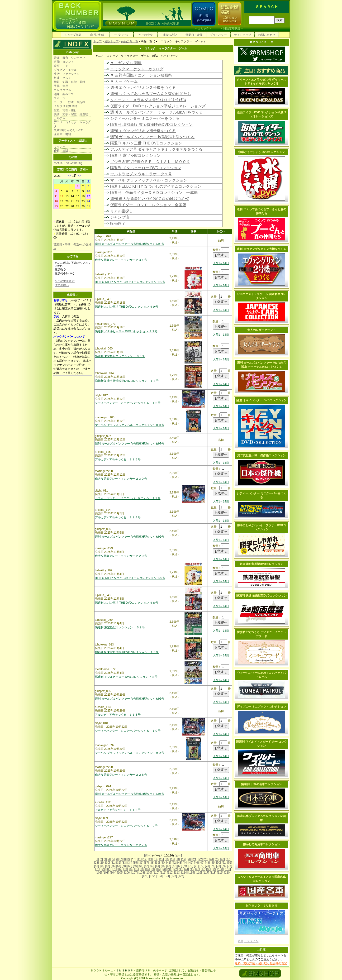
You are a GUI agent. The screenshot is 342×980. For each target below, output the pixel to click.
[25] (217, 859)
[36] (141, 863)
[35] (135, 863)
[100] (221, 869)
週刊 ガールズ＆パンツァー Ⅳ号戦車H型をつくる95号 (130, 699)
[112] (170, 873)
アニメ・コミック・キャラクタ (72, 124)
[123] (159, 876)
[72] (202, 866)
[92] (175, 869)
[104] (113, 873)
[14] (156, 859)
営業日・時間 (194, 35)
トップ (98, 41)
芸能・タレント (64, 62)
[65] (163, 866)
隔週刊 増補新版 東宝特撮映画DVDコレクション (151, 125)
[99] (214, 869)
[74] (213, 866)
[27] (228, 859)
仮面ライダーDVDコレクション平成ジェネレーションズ (158, 106)
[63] (152, 866)
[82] (120, 869)
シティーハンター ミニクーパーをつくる (145, 118)
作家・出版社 (62, 151)
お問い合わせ (267, 35)
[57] (119, 866)
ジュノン (251, 941)
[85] (137, 869)
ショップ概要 (73, 35)
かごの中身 (146, 35)
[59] (130, 866)
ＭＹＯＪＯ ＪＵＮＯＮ (261, 906)
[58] (124, 866)
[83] (125, 869)
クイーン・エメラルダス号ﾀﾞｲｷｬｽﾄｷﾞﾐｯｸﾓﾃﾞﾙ (148, 100)
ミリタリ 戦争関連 (66, 106)
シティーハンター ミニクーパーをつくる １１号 (128, 498)
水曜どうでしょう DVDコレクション (262, 152)
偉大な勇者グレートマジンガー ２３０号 (121, 479)
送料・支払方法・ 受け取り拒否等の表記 (261, 963)
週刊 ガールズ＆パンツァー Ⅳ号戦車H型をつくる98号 (130, 244)
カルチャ (60, 118)
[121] (145, 876)
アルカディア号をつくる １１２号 (118, 810)
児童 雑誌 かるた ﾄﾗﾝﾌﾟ (69, 130)
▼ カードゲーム (124, 81)
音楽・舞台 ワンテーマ (70, 58)
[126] (181, 876)
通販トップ (112, 41)
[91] (170, 869)
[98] (209, 869)
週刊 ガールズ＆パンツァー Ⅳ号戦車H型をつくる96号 (130, 537)
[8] (125, 859)
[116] (199, 873)
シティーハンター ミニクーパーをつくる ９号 (126, 826)
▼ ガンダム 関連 (126, 63)
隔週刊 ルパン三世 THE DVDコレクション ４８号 (127, 603)
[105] (120, 873)
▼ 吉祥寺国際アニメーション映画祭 (141, 75)
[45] (191, 863)
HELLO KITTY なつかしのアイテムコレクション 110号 (130, 282)
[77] (230, 866)
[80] (109, 869)
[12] (145, 859)
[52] (230, 863)
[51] (224, 863)
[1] (97, 859)
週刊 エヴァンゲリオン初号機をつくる (143, 131)
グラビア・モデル (65, 70)
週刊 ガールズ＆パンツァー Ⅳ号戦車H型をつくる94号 (130, 794)
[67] (174, 866)
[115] (192, 873)
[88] (153, 869)
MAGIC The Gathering (68, 163)
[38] (152, 863)
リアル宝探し (122, 211)
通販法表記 (170, 35)
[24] (211, 859)
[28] (96, 863)
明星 (241, 941)
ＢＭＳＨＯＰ (125, 970)
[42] (174, 863)
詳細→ (84, 169)
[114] (184, 873)
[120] (227, 873)
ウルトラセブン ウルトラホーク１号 (141, 174)
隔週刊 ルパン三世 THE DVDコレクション (146, 143)
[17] (173, 859)
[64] (157, 866)
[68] (180, 866)
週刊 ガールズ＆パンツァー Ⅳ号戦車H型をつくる (152, 137)
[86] (142, 869)
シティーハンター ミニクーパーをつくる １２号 (128, 403)
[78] (98, 869)
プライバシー (218, 35)
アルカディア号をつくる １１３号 (118, 715)
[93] (181, 869)
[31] (113, 863)
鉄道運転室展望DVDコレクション (261, 564)
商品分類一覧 (130, 41)
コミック (203, 29)
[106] (127, 873)
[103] (106, 873)
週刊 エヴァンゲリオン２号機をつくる (143, 88)
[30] (108, 863)
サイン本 (60, 147)
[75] (218, 866)
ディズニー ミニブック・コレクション (261, 707)
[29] (102, 863)
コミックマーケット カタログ (137, 69)
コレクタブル (62, 90)
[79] (103, 869)
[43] (180, 863)
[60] (135, 866)
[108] (142, 873)
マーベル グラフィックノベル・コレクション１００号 (130, 425)
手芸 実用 (61, 86)
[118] (213, 873)
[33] (124, 863)
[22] (200, 859)
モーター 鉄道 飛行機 (70, 102)
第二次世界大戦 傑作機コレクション (261, 455)
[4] (109, 859)
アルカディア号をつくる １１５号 (118, 459)
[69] (185, 866)
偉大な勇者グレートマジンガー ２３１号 (121, 260)
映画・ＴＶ (61, 66)
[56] (113, 866)
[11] (139, 859)
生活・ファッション (67, 74)
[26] (223, 859)
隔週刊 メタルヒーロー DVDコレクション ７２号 (126, 677)
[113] (177, 873)
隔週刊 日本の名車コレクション (261, 784)
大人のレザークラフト (261, 330)
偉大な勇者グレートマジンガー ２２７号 (121, 845)
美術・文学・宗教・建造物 (71, 114)
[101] (228, 869)
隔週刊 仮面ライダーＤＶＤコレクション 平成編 (154, 193)
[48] (207, 863)
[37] (146, 863)
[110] (156, 873)
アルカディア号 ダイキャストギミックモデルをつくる (156, 149)
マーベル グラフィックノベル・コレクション (149, 180)
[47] (202, 863)
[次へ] (178, 856)
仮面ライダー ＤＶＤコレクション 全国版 (148, 205)
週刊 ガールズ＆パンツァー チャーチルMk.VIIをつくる (157, 112)
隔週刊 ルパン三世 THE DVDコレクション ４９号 (127, 307)
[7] (121, 859)
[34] (130, 863)
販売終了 (118, 223)
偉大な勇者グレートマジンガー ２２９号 (121, 556)
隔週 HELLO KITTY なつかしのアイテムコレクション (156, 186)
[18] (178, 859)
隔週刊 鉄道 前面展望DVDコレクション (261, 596)
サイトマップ (242, 35)
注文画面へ (62, 285)
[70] (191, 866)
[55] (108, 866)
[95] (192, 869)
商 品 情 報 (97, 35)
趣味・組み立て (64, 94)
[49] (213, 863)
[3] (105, 859)
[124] (167, 876)
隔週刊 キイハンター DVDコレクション (261, 400)
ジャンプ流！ (122, 217)
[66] (169, 866)
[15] (161, 859)
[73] (207, 866)
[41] (169, 863)
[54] (102, 866)
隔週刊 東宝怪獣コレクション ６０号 (120, 356)
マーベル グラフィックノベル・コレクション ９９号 (130, 753)
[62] (146, 866)
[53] (96, 866)
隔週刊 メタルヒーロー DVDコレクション (146, 168)
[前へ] (148, 856)
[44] (185, 863)
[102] (99, 873)
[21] (195, 859)
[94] (186, 869)
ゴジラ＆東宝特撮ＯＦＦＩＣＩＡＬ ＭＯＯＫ (150, 162)
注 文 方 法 (121, 35)
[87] (147, 869)
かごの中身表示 (65, 281)
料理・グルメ (62, 78)
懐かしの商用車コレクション (261, 844)
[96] (198, 869)
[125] (174, 876)
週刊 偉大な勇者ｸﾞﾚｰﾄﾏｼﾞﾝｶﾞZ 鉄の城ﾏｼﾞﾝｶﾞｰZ (150, 199)
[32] (119, 863)
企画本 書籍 (62, 134)
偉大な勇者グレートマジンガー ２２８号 (121, 775)
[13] (150, 859)
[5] (113, 859)
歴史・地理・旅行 (65, 110)
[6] (117, 859)
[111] (163, 873)
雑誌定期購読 (232, 29)
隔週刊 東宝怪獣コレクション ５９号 (120, 627)
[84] (131, 869)
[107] (135, 873)
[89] (159, 869)
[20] (189, 859)
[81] (114, 869)
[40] (163, 863)
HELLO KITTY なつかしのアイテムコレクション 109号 (130, 578)
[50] (218, 863)
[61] (141, 866)
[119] (220, 873)
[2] (101, 859)
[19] (184, 859)
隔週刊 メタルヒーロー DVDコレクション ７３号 (126, 331)
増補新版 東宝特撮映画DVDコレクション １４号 (127, 381)
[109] (149, 873)
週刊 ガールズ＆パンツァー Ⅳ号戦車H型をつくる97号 (130, 444)
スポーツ (60, 98)
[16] (167, 859)
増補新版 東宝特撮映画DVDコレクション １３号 (127, 652)
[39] (157, 863)
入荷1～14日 (221, 263)
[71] (196, 866)
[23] (206, 859)
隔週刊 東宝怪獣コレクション (135, 155)
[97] (203, 869)
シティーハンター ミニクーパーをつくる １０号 (128, 731)
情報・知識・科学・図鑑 (70, 82)
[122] (152, 876)
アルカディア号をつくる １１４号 (118, 517)
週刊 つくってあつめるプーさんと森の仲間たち (151, 94)
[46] (196, 863)
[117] (206, 873)
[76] (224, 866)
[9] (129, 859)
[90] (164, 869)
